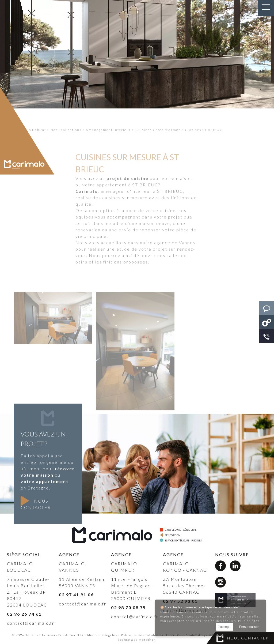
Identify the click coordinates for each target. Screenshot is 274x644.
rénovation (88, 241)
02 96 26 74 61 (24, 614)
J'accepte (224, 627)
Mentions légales (102, 635)
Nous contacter (248, 638)
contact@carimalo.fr (31, 623)
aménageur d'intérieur (126, 203)
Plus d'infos (249, 621)
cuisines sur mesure (125, 209)
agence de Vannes (175, 254)
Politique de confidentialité (145, 635)
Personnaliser (249, 627)
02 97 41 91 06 (76, 595)
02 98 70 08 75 (128, 607)
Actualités (74, 635)
